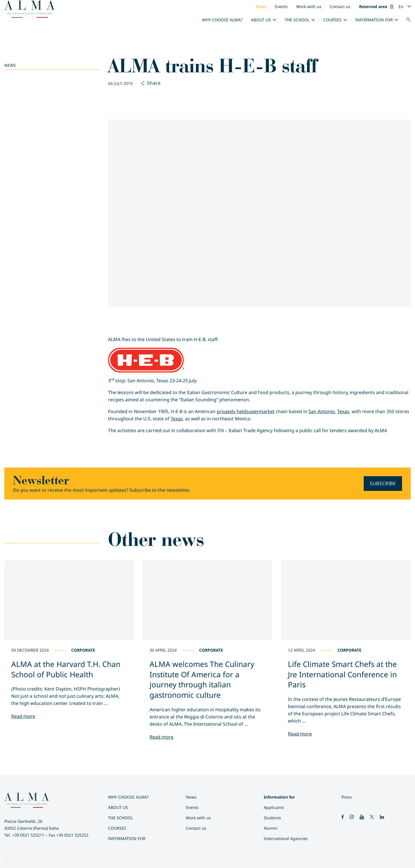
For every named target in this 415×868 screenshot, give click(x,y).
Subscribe (383, 483)
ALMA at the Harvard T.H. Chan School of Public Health (66, 669)
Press (347, 797)
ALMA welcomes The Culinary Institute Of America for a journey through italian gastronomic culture (202, 679)
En (401, 6)
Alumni (271, 828)
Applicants (274, 807)
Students (272, 818)
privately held (231, 411)
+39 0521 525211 (28, 835)
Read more (23, 716)
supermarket (260, 411)
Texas (343, 411)
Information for (374, 20)
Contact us (340, 6)
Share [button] (151, 83)
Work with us (309, 6)
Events (281, 6)
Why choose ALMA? (222, 20)
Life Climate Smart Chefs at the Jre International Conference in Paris (342, 674)
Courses (332, 20)
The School (297, 20)
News (261, 6)
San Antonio (322, 411)
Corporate (83, 650)
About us (261, 20)
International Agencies (286, 838)
